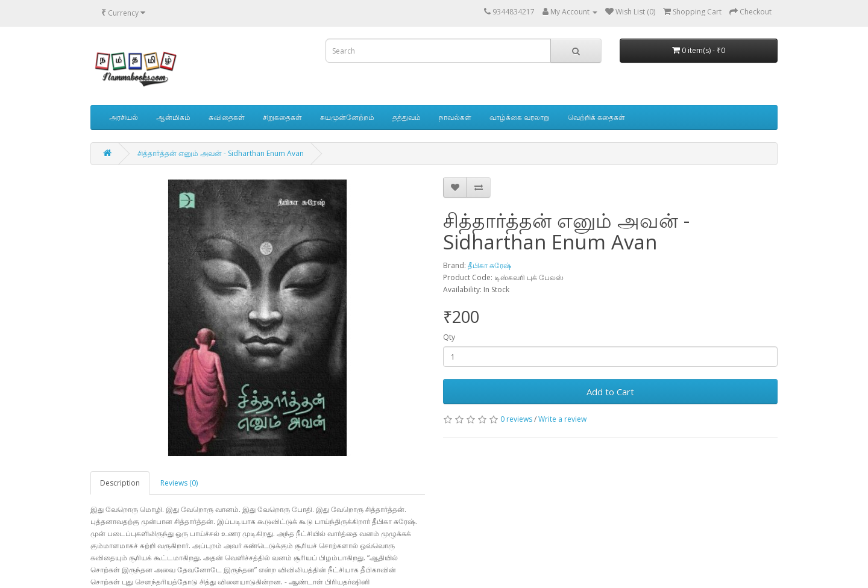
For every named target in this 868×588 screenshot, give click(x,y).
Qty (449, 337)
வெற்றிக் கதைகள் (596, 117)
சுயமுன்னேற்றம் (347, 117)
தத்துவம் (407, 117)
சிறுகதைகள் (282, 117)
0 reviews (516, 419)
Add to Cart (610, 392)
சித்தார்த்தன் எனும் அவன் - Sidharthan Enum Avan (221, 153)
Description (120, 483)
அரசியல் (124, 117)
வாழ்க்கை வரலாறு (520, 117)
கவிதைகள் (227, 117)
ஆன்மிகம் (173, 117)
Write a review (562, 419)
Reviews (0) (179, 483)
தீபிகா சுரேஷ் (489, 265)
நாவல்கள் (455, 117)
